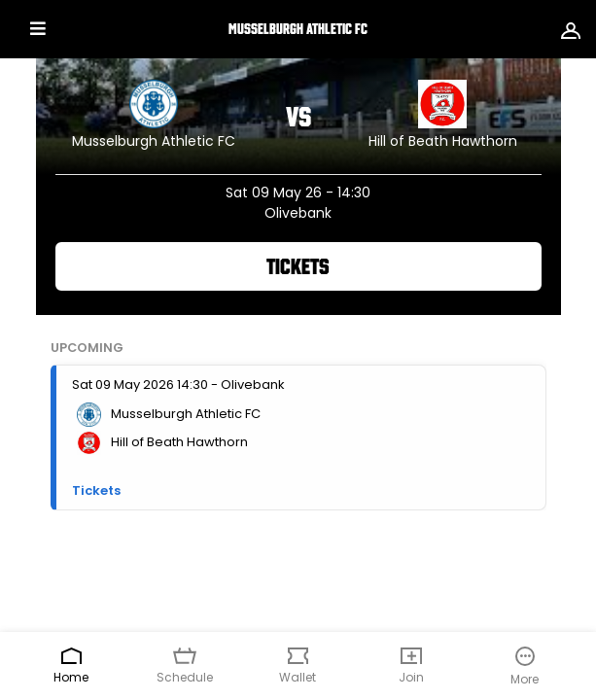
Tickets (298, 266)
